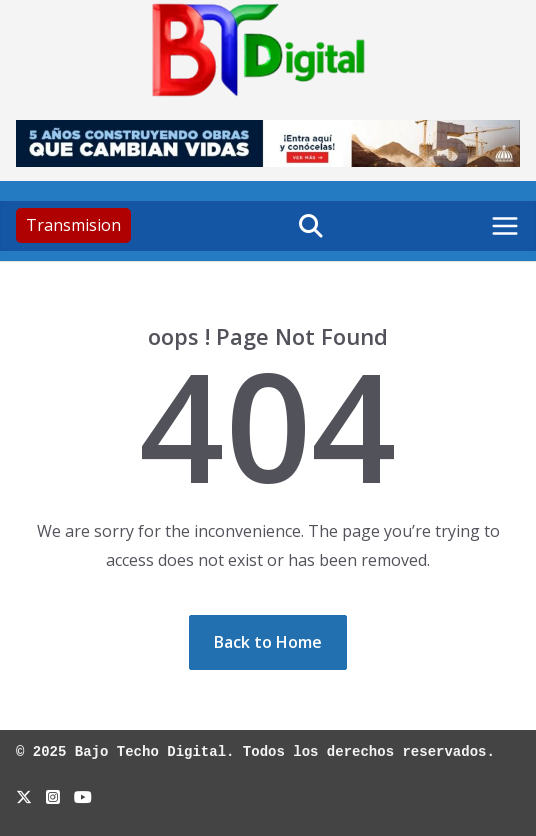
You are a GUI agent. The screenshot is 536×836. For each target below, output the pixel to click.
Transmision (73, 225)
